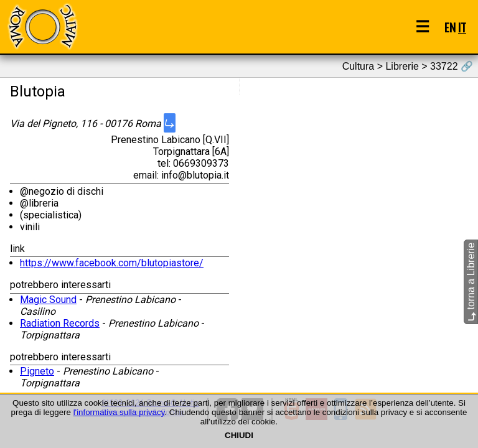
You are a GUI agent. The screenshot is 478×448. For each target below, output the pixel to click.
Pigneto (37, 371)
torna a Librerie (471, 282)
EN (450, 27)
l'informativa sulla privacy (119, 412)
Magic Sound (48, 300)
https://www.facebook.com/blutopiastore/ (112, 263)
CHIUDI (239, 435)
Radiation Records (60, 323)
